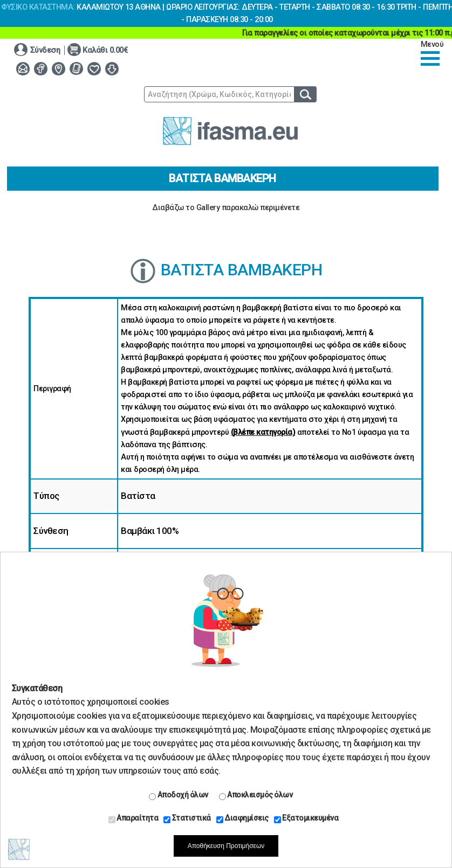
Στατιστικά (187, 818)
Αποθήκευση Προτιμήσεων (226, 846)
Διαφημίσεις (242, 818)
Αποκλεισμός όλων (256, 795)
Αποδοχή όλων (179, 795)
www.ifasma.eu (230, 131)
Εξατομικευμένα (306, 818)
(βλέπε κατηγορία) (263, 432)
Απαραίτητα (133, 818)
